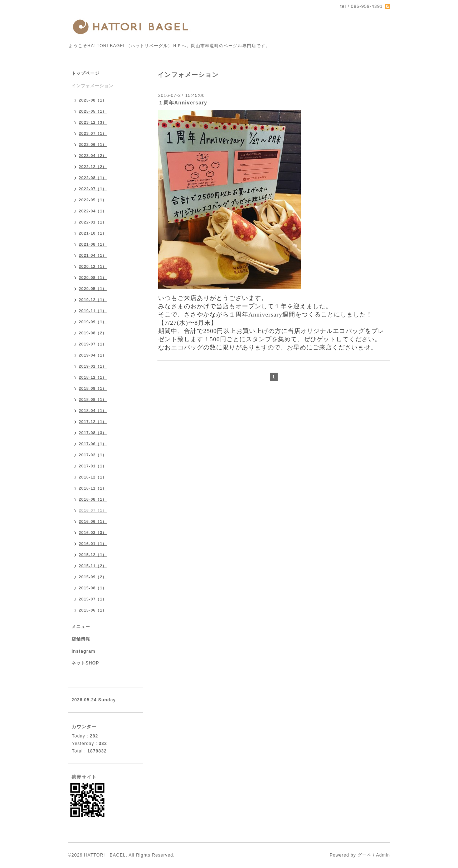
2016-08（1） (93, 499)
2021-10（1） (93, 233)
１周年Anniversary (183, 103)
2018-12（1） (93, 377)
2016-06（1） (93, 521)
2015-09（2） (93, 577)
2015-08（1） (93, 588)
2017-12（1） (93, 422)
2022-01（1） (93, 222)
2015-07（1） (93, 599)
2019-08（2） (93, 333)
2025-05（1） (93, 111)
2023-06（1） (93, 144)
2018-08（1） (93, 399)
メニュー (81, 627)
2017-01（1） (93, 466)
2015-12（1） (93, 555)
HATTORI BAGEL (105, 855)
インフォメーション (92, 86)
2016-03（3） (93, 533)
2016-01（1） (93, 544)
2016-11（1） (93, 488)
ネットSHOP (85, 663)
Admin (383, 855)
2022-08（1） (93, 178)
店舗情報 (81, 639)
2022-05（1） (93, 200)
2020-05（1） (93, 289)
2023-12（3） (93, 122)
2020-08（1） (93, 278)
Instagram (83, 651)
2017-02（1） (93, 455)
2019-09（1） (93, 322)
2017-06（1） (93, 444)
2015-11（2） (93, 566)
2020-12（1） (93, 266)
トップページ (86, 73)
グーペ (364, 855)
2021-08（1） (93, 244)
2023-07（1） (93, 133)
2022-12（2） (93, 167)
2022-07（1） (93, 189)
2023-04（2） (93, 156)
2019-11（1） (93, 311)
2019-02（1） (93, 366)
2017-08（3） (93, 433)
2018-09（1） (93, 388)
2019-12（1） (93, 300)
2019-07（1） (93, 344)
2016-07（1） (93, 510)
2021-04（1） (93, 255)
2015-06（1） (93, 610)
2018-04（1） (93, 411)
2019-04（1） (93, 355)
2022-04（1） (93, 211)
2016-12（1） (93, 477)
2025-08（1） (93, 100)
